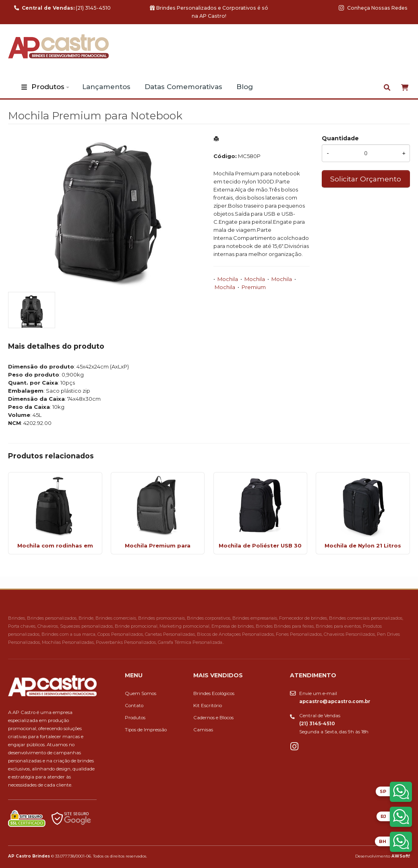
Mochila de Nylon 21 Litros (363, 545)
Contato (134, 706)
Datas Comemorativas (183, 87)
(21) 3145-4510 (62, 8)
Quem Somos (141, 693)
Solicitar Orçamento (366, 179)
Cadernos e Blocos (213, 718)
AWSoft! (401, 856)
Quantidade (340, 138)
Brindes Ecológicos (214, 693)
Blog (245, 87)
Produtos (48, 87)
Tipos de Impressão (146, 730)
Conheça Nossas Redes (373, 8)
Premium (254, 287)
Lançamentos (106, 87)
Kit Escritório (208, 706)
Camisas (203, 730)
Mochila (228, 279)
